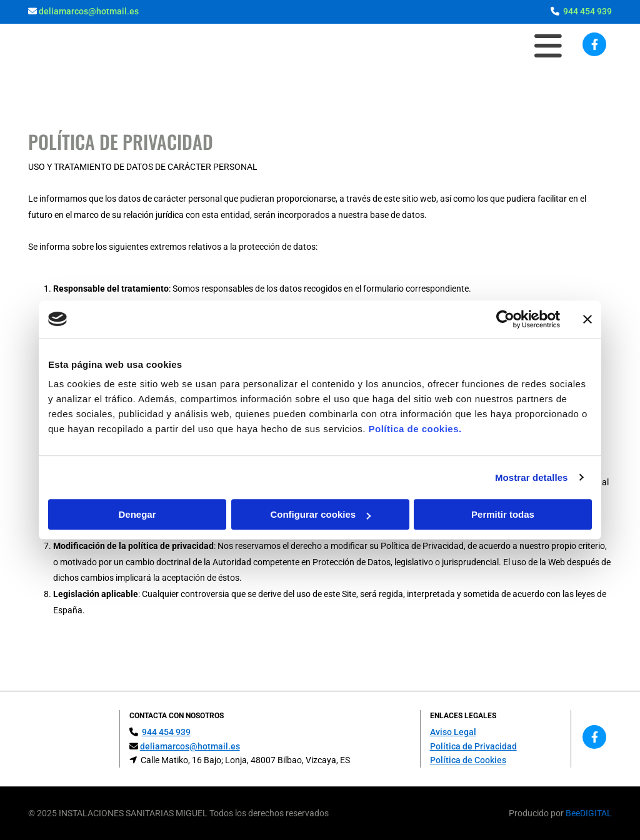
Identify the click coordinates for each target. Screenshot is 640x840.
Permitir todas (503, 514)
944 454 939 (587, 11)
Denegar (137, 514)
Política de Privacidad (473, 746)
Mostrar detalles (532, 477)
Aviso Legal (453, 732)
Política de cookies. (415, 429)
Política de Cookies (468, 760)
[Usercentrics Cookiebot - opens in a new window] (505, 319)
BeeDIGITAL (589, 813)
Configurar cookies (320, 514)
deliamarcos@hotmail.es (89, 11)
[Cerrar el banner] (587, 319)
